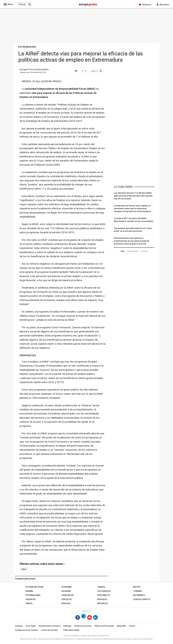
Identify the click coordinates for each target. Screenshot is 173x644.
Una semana (133, 251)
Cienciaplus (68, 595)
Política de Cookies (83, 626)
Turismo (138, 591)
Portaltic (67, 599)
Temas (132, 626)
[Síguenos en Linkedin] (95, 618)
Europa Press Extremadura (34, 70)
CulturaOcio (104, 591)
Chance (101, 587)
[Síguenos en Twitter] (84, 618)
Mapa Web (121, 626)
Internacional (33, 595)
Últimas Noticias (35, 587)
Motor (137, 587)
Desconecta (104, 595)
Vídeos (29, 604)
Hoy (122, 251)
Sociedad (66, 591)
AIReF (24, 569)
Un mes (144, 251)
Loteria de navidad (49, 630)
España (29, 591)
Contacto (19, 626)
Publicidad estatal (71, 630)
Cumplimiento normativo (49, 626)
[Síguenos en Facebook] (78, 618)
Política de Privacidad (104, 626)
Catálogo (67, 626)
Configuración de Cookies (26, 630)
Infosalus (103, 604)
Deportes (31, 599)
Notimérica (139, 595)
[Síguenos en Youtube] (90, 618)
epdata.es (102, 599)
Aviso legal (31, 626)
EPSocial (66, 604)
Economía (66, 587)
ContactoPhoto (142, 599)
